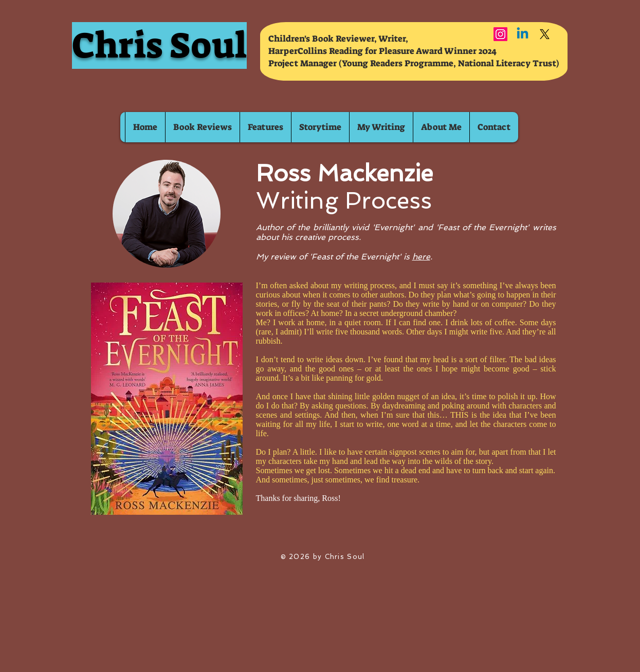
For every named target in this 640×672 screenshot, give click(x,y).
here (421, 257)
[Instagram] (500, 34)
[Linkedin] (523, 34)
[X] (545, 34)
